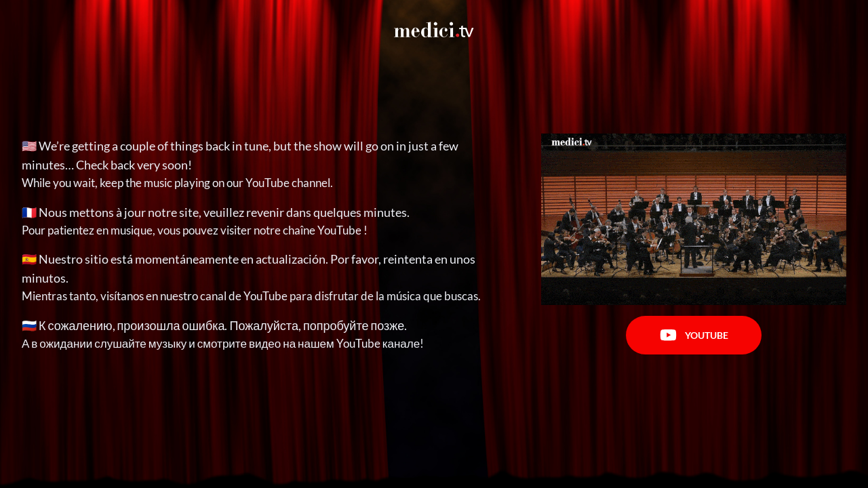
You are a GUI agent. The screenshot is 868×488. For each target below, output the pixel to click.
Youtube (694, 335)
